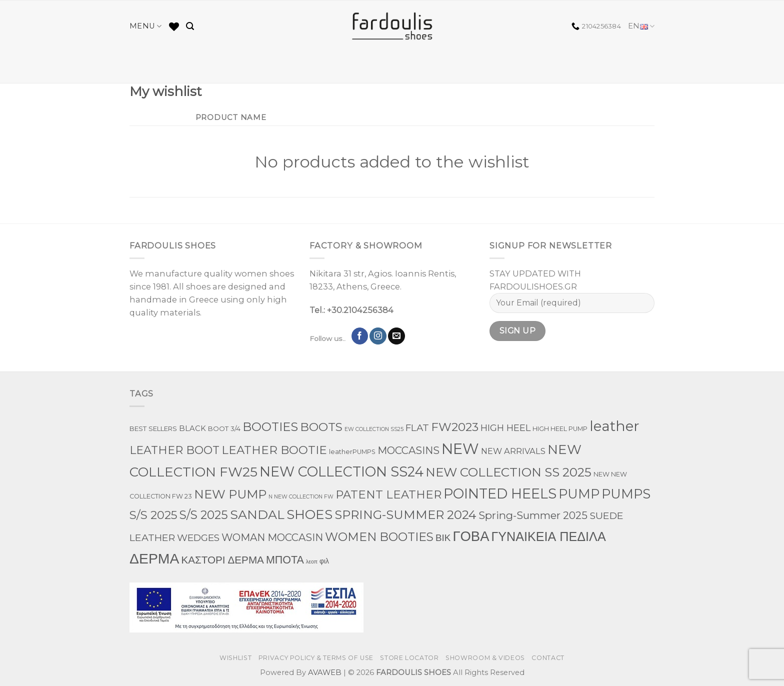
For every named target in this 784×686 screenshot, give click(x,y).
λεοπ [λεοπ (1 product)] (312, 562)
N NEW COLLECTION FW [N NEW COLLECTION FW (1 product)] (301, 497)
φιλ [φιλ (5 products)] (324, 561)
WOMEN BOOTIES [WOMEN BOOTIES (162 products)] (379, 537)
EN (641, 26)
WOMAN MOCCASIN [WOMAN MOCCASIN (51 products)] (272, 537)
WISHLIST (235, 658)
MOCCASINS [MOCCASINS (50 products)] (408, 450)
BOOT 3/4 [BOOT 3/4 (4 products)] (224, 428)
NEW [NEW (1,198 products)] (460, 449)
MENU (146, 26)
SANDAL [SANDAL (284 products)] (257, 514)
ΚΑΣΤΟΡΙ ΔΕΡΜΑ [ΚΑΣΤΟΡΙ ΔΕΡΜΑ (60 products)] (222, 560)
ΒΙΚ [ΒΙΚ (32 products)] (443, 538)
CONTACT (548, 658)
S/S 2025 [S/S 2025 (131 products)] (153, 515)
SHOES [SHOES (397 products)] (309, 514)
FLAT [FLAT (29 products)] (417, 428)
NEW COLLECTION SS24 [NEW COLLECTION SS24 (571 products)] (341, 472)
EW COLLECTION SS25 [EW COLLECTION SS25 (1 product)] (374, 429)
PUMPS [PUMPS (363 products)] (626, 494)
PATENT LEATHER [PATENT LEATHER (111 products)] (388, 494)
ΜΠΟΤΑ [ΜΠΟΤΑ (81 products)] (285, 559)
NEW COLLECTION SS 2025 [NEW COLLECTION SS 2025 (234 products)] (508, 472)
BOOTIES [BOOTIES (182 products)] (270, 427)
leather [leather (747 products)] (614, 426)
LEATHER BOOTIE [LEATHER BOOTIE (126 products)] (274, 450)
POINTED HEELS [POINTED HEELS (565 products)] (500, 494)
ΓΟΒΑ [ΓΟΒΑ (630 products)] (471, 536)
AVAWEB (325, 672)
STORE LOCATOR (409, 658)
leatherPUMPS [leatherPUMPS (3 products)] (352, 452)
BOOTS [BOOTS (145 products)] (321, 427)
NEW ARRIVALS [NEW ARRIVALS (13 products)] (513, 451)
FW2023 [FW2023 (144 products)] (455, 427)
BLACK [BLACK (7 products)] (192, 428)
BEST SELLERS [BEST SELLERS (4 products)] (153, 428)
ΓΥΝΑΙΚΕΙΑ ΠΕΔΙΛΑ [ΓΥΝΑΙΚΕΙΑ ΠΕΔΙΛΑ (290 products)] (548, 536)
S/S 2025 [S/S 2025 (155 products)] (204, 515)
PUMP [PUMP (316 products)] (579, 494)
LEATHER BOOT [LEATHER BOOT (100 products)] (174, 450)
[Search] (190, 26)
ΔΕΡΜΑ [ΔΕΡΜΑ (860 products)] (154, 558)
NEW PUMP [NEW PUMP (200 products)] (230, 494)
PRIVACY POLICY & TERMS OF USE (316, 658)
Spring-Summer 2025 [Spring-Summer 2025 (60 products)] (533, 515)
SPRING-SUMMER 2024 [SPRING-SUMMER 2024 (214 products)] (405, 514)
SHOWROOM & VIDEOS (485, 658)
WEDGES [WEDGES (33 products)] (198, 538)
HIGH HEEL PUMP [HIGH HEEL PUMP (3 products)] (560, 429)
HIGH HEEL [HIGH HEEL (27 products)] (505, 428)
